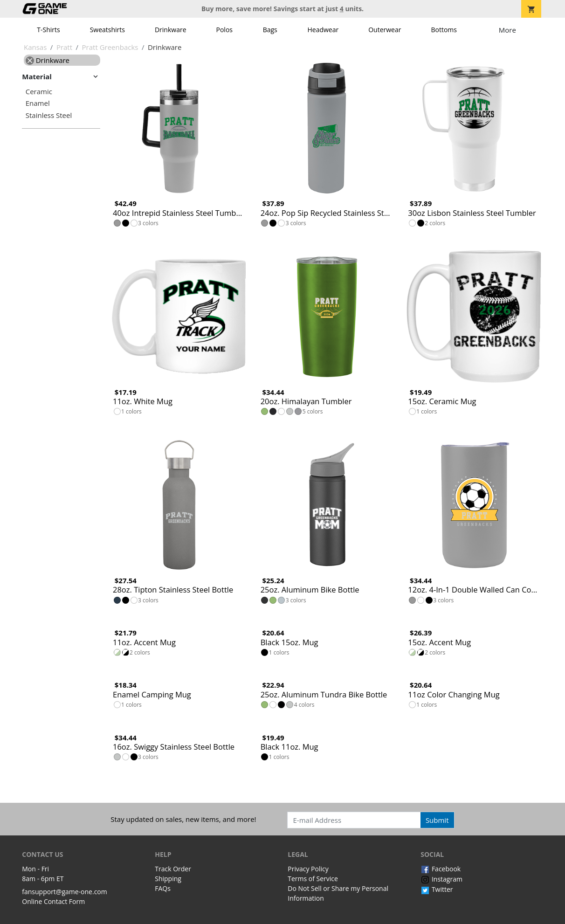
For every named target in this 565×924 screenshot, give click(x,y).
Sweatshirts (107, 30)
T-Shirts (48, 30)
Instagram (441, 879)
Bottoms (444, 30)
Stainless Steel (49, 115)
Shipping (168, 879)
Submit (437, 820)
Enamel (38, 103)
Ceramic (39, 92)
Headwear (323, 30)
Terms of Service (313, 879)
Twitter (437, 889)
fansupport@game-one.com (65, 892)
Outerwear (385, 30)
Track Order (173, 869)
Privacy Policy (308, 869)
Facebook (441, 869)
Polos (224, 30)
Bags (270, 30)
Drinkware (171, 30)
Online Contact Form (53, 901)
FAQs (163, 888)
